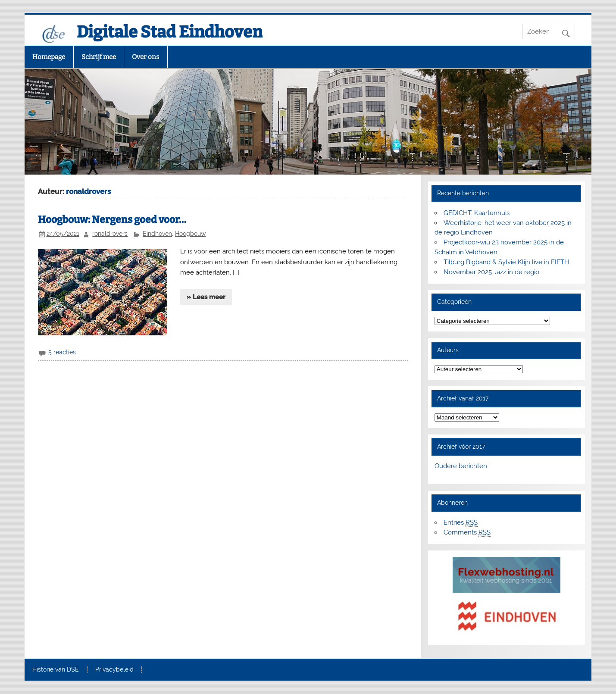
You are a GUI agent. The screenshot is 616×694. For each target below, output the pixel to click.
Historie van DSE (56, 670)
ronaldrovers (110, 234)
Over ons (145, 57)
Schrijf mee (99, 57)
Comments (467, 533)
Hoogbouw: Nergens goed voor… (112, 220)
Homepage (49, 57)
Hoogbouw (190, 234)
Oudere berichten (461, 466)
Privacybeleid (114, 670)
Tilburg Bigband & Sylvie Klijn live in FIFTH (506, 262)
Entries (461, 523)
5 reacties (62, 352)
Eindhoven (157, 234)
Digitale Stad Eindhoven (170, 32)
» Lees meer (206, 297)
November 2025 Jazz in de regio (491, 272)
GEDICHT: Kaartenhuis (477, 213)
